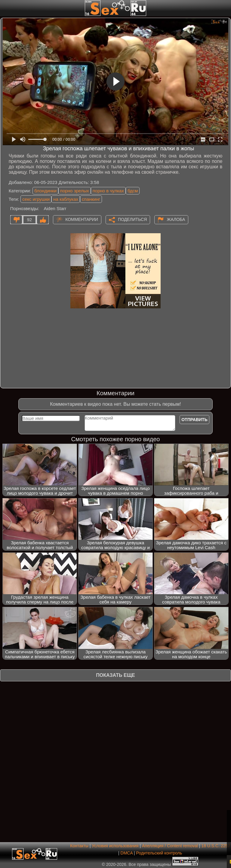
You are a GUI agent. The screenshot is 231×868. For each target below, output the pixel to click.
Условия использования (115, 846)
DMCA (127, 853)
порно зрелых (75, 191)
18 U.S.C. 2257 (216, 846)
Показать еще (115, 675)
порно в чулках (108, 191)
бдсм (133, 191)
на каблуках (66, 199)
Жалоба (176, 219)
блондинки (45, 191)
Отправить (194, 420)
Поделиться (132, 219)
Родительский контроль (159, 853)
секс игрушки (36, 199)
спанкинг (91, 199)
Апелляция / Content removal (170, 846)
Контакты (79, 846)
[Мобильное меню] (5, 8)
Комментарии (82, 219)
